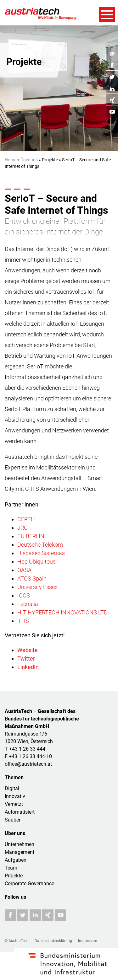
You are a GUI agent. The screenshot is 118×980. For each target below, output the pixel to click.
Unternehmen (20, 844)
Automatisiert (20, 812)
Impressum (88, 941)
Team (11, 868)
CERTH (26, 519)
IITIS (23, 621)
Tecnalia (28, 604)
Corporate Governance (29, 884)
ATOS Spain (32, 578)
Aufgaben (16, 860)
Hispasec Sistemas (41, 553)
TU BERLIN (31, 536)
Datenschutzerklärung (53, 941)
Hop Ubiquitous (37, 562)
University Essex (37, 587)
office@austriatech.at (28, 764)
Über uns (29, 160)
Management (20, 852)
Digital (12, 788)
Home (11, 160)
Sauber (13, 820)
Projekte (14, 876)
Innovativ (15, 796)
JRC (22, 528)
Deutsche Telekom (40, 545)
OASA (24, 570)
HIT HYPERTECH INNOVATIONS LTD (62, 612)
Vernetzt (14, 804)
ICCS (24, 595)
